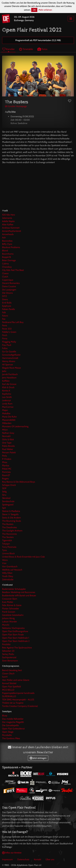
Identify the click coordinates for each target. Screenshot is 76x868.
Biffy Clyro (7, 244)
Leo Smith (7, 397)
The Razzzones (9, 534)
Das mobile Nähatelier (13, 719)
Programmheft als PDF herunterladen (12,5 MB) (38, 40)
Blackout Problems (11, 247)
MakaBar (6, 413)
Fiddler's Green (9, 332)
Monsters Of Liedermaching (15, 426)
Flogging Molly (9, 342)
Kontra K (6, 391)
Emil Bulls (7, 303)
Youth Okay (8, 576)
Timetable (26, 49)
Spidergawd (8, 505)
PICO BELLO (8, 690)
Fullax (5, 348)
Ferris (5, 325)
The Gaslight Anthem (12, 531)
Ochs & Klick (8, 439)
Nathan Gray (8, 433)
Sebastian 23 (8, 651)
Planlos (6, 466)
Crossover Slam (10, 599)
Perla (5, 456)
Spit (4, 508)
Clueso (5, 273)
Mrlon (5, 430)
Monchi (6, 625)
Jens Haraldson (9, 378)
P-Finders (7, 459)
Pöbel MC (7, 469)
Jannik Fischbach (10, 374)
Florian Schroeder (10, 609)
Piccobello (7, 735)
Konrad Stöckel (9, 683)
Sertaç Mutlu (8, 654)
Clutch (5, 277)
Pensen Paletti (9, 452)
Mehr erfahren (45, 10)
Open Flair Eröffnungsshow (15, 631)
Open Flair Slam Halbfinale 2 (16, 641)
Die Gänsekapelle (10, 725)
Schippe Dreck (9, 485)
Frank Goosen (9, 612)
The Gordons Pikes (11, 738)
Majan (5, 410)
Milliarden (7, 423)
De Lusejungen (9, 290)
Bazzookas (7, 241)
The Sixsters (8, 537)
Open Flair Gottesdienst (13, 729)
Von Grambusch (10, 566)
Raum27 (6, 475)
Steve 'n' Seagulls (10, 514)
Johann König (8, 618)
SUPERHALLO (9, 696)
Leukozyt (6, 400)
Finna (5, 338)
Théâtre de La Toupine (13, 703)
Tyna (4, 550)
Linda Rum (7, 404)
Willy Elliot (7, 573)
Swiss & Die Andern (11, 518)
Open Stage (8, 732)
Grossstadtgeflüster (11, 355)
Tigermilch (7, 540)
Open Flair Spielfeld (11, 687)
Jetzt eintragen (38, 758)
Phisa (5, 462)
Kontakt (38, 859)
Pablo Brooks (8, 446)
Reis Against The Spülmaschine (17, 648)
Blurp (5, 716)
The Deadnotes (9, 527)
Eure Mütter (8, 602)
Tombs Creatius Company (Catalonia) (20, 706)
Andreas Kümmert (11, 228)
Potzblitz (6, 644)
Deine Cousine (9, 286)
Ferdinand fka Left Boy (13, 322)
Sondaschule (8, 501)
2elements (7, 218)
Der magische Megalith (13, 722)
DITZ (5, 296)
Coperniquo (8, 280)
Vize (4, 563)
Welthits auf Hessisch (12, 570)
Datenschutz (23, 859)
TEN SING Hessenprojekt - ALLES (18, 700)
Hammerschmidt (10, 358)
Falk (4, 312)
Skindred (6, 498)
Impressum (7, 859)
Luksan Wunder (9, 622)
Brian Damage (9, 260)
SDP (4, 488)
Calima (5, 264)
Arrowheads (8, 234)
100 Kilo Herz (9, 215)
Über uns (50, 859)
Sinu (4, 495)
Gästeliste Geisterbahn (13, 615)
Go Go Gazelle (9, 352)
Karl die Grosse (9, 384)
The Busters (8, 524)
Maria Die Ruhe (9, 417)
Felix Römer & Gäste (12, 605)
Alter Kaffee (8, 225)
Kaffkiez (6, 381)
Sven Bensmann (10, 661)
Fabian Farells (9, 309)
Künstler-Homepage (16, 106)
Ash (4, 238)
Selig (4, 492)
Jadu (4, 371)
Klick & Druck (8, 387)
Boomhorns (8, 254)
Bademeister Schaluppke (14, 589)
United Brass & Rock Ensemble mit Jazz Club (23, 557)
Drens (5, 299)
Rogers (5, 479)
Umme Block (8, 553)
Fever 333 (7, 329)
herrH (5, 677)
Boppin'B (6, 257)
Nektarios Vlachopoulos (13, 628)
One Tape (7, 443)
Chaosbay (7, 267)
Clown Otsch (8, 674)
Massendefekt (9, 420)
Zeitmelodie (8, 579)
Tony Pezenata (9, 547)
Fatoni (5, 316)
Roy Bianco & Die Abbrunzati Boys (19, 482)
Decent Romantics (11, 283)
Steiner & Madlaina (11, 511)
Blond (5, 251)
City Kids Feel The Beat (13, 270)
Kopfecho (7, 394)
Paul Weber (8, 449)
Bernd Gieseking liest (12, 670)
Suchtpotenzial (9, 657)
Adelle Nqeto (8, 221)
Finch (5, 335)
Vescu (5, 560)
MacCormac (8, 407)
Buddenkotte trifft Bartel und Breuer (19, 595)
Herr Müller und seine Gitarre (16, 680)
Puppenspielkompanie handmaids (18, 693)
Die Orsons (7, 293)
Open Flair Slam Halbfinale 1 (16, 638)
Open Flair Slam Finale (13, 635)
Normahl (6, 436)
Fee (4, 319)
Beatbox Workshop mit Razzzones (19, 592)
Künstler (8, 49)
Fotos (42, 49)
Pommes (6, 472)
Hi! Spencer (8, 365)
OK (34, 10)
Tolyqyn (6, 544)
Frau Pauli (7, 345)
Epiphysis (7, 306)
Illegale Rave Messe (11, 368)
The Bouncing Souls (12, 521)
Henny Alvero (9, 361)
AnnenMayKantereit (12, 231)
